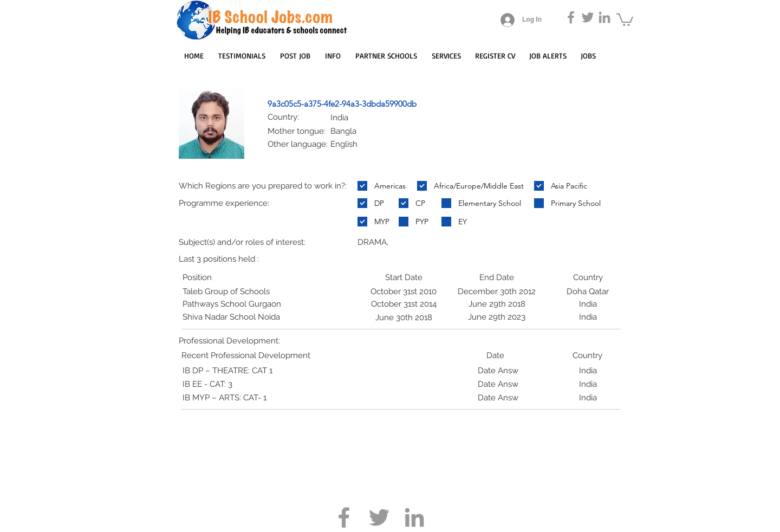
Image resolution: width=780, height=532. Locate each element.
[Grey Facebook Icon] (571, 17)
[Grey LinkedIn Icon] (604, 17)
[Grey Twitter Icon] (588, 17)
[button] (625, 19)
